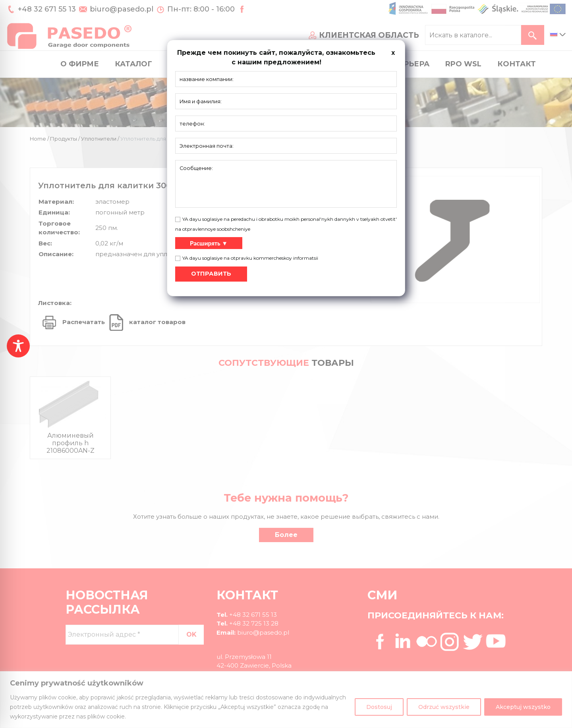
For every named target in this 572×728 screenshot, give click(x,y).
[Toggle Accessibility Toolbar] (18, 346)
